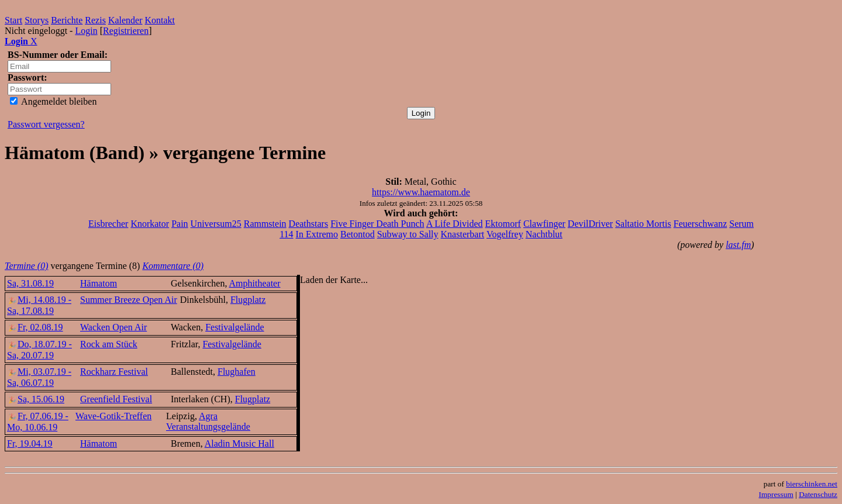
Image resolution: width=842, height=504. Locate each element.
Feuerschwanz (700, 224)
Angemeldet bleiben (53, 101)
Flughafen (237, 372)
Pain (180, 224)
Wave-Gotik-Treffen (113, 416)
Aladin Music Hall (239, 443)
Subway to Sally (408, 234)
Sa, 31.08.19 (30, 283)
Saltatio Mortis (643, 224)
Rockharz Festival (114, 372)
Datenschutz (818, 494)
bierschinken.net (812, 484)
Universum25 (216, 224)
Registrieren (126, 31)
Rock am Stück (109, 344)
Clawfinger (544, 224)
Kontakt (160, 20)
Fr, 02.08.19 (35, 327)
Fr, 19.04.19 (30, 443)
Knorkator (150, 224)
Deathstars (309, 224)
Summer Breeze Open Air (129, 300)
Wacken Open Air (113, 327)
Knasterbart (463, 234)
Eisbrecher (108, 224)
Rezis (95, 20)
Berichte (67, 20)
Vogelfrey (505, 234)
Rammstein (265, 224)
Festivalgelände (234, 327)
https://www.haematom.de (421, 192)
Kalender (125, 20)
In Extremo (317, 234)
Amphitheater (255, 283)
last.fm (738, 245)
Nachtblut (544, 234)
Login (86, 31)
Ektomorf (503, 224)
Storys (37, 20)
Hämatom (99, 283)
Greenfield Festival (116, 399)
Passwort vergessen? (46, 124)
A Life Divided (455, 224)
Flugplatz (248, 300)
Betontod (358, 234)
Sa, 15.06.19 (36, 399)
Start (13, 20)
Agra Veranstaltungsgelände (208, 421)
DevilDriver (590, 224)
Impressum (776, 494)
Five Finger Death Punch (377, 224)
